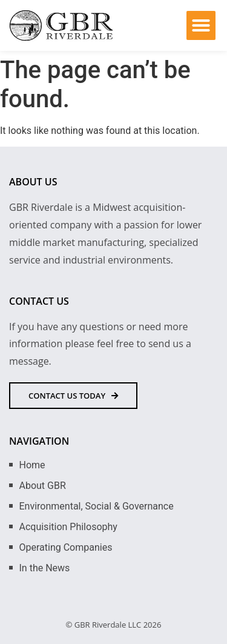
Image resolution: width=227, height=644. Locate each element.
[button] (201, 25)
